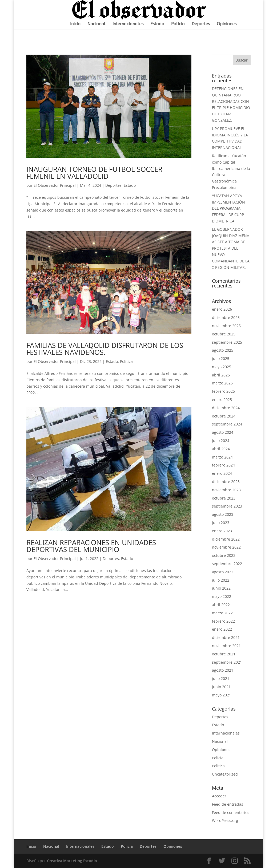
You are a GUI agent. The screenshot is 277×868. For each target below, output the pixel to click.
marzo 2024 (222, 457)
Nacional (97, 24)
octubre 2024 (224, 416)
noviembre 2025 (226, 326)
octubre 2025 (224, 334)
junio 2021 (221, 687)
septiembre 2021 (227, 662)
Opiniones (227, 24)
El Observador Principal (55, 185)
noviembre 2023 (226, 490)
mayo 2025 (222, 367)
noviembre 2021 (226, 646)
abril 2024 (221, 449)
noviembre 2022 (226, 547)
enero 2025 (222, 399)
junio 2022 (221, 588)
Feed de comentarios (231, 812)
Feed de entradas (228, 804)
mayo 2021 (222, 695)
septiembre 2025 (227, 342)
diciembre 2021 (226, 637)
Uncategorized (225, 774)
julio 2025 (221, 358)
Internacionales (128, 24)
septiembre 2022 (227, 564)
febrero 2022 (223, 621)
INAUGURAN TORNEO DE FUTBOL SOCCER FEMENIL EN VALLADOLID (94, 173)
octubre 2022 (224, 555)
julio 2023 (221, 523)
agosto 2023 (223, 514)
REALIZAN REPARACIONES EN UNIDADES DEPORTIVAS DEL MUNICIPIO (91, 546)
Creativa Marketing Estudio (72, 861)
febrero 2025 (223, 391)
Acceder (219, 796)
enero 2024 (222, 473)
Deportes (201, 24)
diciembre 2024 (226, 408)
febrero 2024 (223, 465)
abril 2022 (221, 605)
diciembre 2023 (226, 482)
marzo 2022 (222, 613)
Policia (178, 24)
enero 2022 (222, 629)
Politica (126, 361)
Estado (157, 24)
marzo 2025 (222, 383)
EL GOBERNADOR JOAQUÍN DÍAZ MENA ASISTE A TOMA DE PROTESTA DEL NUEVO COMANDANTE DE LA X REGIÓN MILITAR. (231, 248)
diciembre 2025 (226, 317)
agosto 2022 (223, 572)
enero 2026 (222, 309)
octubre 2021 (224, 654)
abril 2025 (221, 375)
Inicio (75, 24)
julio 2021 (221, 678)
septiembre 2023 (227, 506)
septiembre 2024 (227, 424)
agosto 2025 (223, 350)
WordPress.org (225, 820)
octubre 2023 (224, 498)
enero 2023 (222, 531)
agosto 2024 (223, 432)
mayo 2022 (222, 596)
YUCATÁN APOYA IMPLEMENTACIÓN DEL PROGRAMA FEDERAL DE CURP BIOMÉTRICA (228, 208)
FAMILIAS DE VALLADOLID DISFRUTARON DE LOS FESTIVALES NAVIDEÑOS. (105, 349)
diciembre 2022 (226, 539)
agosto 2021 (223, 670)
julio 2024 (221, 441)
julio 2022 (221, 580)
